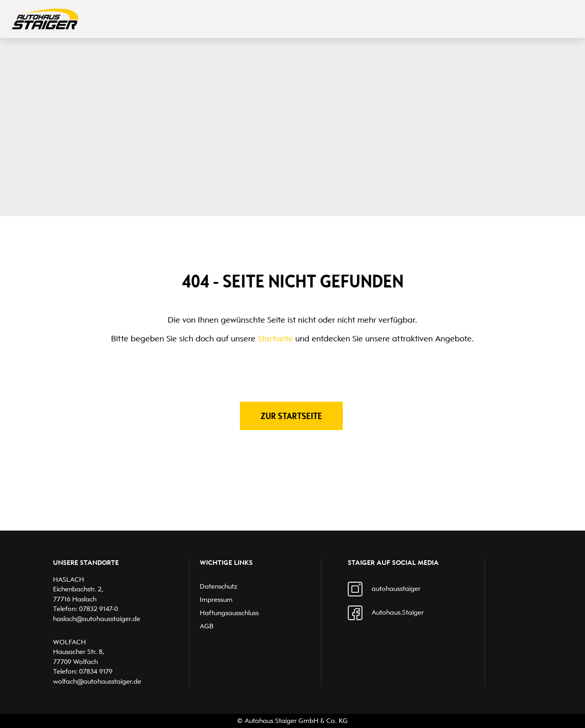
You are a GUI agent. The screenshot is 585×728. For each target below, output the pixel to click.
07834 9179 (96, 671)
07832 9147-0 (98, 609)
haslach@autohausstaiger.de (97, 619)
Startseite (275, 339)
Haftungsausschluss (229, 613)
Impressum (216, 600)
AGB (207, 626)
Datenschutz (218, 586)
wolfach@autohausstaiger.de (97, 681)
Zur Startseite (291, 416)
